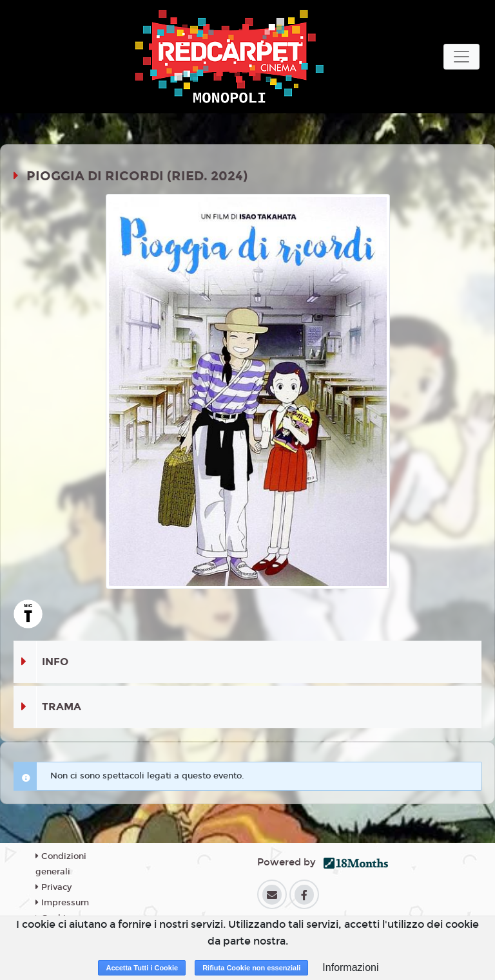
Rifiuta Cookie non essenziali (251, 968)
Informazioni (350, 967)
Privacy (53, 887)
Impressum (62, 903)
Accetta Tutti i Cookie (142, 968)
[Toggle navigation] (461, 57)
